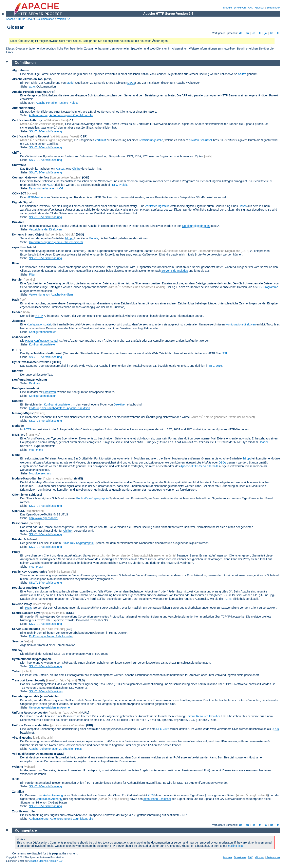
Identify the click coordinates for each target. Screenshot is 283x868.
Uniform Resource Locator (30, 713)
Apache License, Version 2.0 (46, 861)
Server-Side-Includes (175, 271)
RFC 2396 (163, 729)
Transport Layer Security (29, 680)
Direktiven (240, 8)
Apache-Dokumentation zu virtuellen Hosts (56, 749)
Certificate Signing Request (31, 136)
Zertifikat (100, 140)
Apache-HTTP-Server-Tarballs (199, 466)
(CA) (72, 120)
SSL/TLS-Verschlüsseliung (46, 691)
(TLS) (81, 680)
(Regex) (45, 588)
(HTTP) (57, 362)
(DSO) (80, 234)
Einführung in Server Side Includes (51, 636)
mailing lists (235, 846)
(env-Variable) (49, 696)
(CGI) (86, 177)
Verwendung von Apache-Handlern (51, 295)
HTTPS (17, 350)
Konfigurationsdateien (196, 226)
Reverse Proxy (22, 604)
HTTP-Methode (36, 197)
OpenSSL (18, 511)
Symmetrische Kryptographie (32, 659)
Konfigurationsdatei (39, 324)
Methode (18, 426)
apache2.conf (21, 337)
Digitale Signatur (23, 202)
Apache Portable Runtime (29, 92)
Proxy (16, 552)
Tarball (17, 671)
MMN (79, 478)
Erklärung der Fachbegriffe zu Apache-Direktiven (60, 408)
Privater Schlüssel (24, 539)
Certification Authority (27, 120)
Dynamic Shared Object (28, 234)
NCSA (51, 185)
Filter (16, 263)
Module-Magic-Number (27, 478)
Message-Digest (23, 413)
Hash (16, 300)
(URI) (89, 725)
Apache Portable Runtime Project (57, 103)
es (254, 33)
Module (228, 8)
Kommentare (26, 830)
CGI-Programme (268, 287)
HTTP (39, 316)
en (247, 33)
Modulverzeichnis (40, 473)
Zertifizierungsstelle (151, 140)
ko (272, 33)
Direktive (18, 222)
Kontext (17, 401)
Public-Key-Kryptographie (92, 498)
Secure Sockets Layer (27, 613)
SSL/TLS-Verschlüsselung (46, 131)
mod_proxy (36, 567)
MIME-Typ (19, 435)
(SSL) (70, 613)
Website (17, 767)
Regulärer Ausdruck (26, 588)
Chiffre (17, 153)
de (241, 33)
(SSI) (69, 629)
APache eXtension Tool (28, 79)
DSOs (131, 83)
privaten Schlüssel (200, 140)
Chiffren (68, 531)
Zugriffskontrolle (23, 811)
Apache (11, 19)
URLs (275, 729)
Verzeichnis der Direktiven (45, 229)
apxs (33, 87)
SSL (225, 353)
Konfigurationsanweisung (30, 380)
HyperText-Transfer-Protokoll (32, 362)
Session (18, 641)
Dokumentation (45, 19)
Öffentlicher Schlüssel (27, 495)
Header (17, 312)
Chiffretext (19, 165)
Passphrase (20, 523)
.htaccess (19, 321)
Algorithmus (20, 70)
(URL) (85, 713)
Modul (70, 83)
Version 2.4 (64, 19)
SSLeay (17, 650)
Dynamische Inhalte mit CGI (47, 188)
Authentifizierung (24, 108)
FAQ (250, 8)
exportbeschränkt (24, 247)
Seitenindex (273, 8)
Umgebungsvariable (26, 696)
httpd (69, 239)
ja (266, 33)
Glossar (260, 8)
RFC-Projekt (120, 185)
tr (278, 33)
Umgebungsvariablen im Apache (50, 707)
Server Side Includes (26, 629)
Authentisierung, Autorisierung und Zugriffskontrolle (61, 115)
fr (260, 33)
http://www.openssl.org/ (44, 518)
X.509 (16, 779)
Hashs (243, 206)
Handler (17, 280)
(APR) (51, 92)
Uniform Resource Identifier (203, 716)
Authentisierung (53, 795)
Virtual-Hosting (22, 738)
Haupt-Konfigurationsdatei (42, 341)
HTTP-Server (26, 19)
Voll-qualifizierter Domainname (33, 754)
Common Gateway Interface (31, 177)
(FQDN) (59, 754)
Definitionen (25, 63)
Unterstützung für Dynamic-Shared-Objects (56, 242)
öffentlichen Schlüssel (157, 799)
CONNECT (19, 193)
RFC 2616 (215, 366)
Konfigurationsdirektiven (240, 324)
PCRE (228, 599)
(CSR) (83, 136)
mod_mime (36, 450)
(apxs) (48, 79)
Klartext (61, 169)
